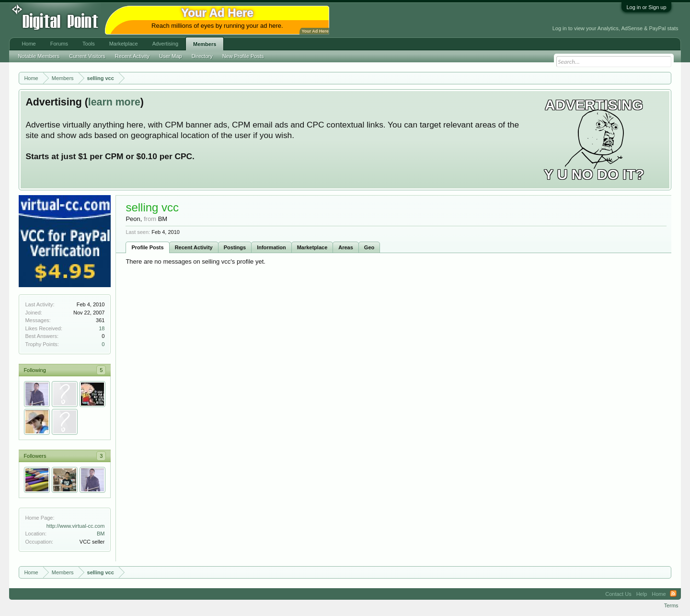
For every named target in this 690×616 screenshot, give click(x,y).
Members (205, 44)
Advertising (165, 44)
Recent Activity (194, 247)
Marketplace (312, 247)
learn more (114, 102)
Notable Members (39, 56)
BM (101, 534)
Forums (59, 44)
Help (642, 594)
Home (29, 44)
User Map (171, 56)
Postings (235, 247)
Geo (369, 247)
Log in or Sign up (646, 7)
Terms (671, 605)
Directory (202, 56)
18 (102, 328)
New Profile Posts (243, 56)
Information (271, 247)
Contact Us (618, 594)
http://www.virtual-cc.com (76, 526)
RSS (673, 594)
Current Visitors (87, 56)
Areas (346, 247)
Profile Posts (147, 247)
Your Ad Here (315, 31)
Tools (89, 44)
